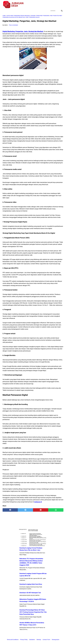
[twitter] (53, 5)
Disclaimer (32, 640)
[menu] (4, 11)
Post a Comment (13, 25)
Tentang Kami (55, 640)
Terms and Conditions (13, 640)
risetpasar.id (38, 502)
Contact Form (46, 640)
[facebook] (49, 5)
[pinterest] (41, 510)
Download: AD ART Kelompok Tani (30, 593)
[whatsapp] (56, 510)
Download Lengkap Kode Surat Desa (31, 584)
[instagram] (62, 5)
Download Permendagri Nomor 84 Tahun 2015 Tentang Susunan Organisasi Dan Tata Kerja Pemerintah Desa (33, 612)
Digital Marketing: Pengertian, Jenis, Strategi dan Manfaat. (23, 31)
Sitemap (39, 640)
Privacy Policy (24, 640)
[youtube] (58, 5)
